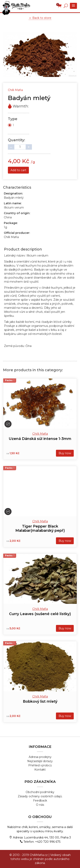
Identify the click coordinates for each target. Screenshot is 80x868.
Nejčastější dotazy (40, 761)
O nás (40, 805)
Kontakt (40, 770)
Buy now (65, 453)
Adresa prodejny (40, 757)
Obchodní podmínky (40, 792)
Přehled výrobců (40, 765)
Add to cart (18, 170)
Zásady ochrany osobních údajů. (40, 796)
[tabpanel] (40, 54)
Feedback (40, 801)
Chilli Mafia (40, 434)
